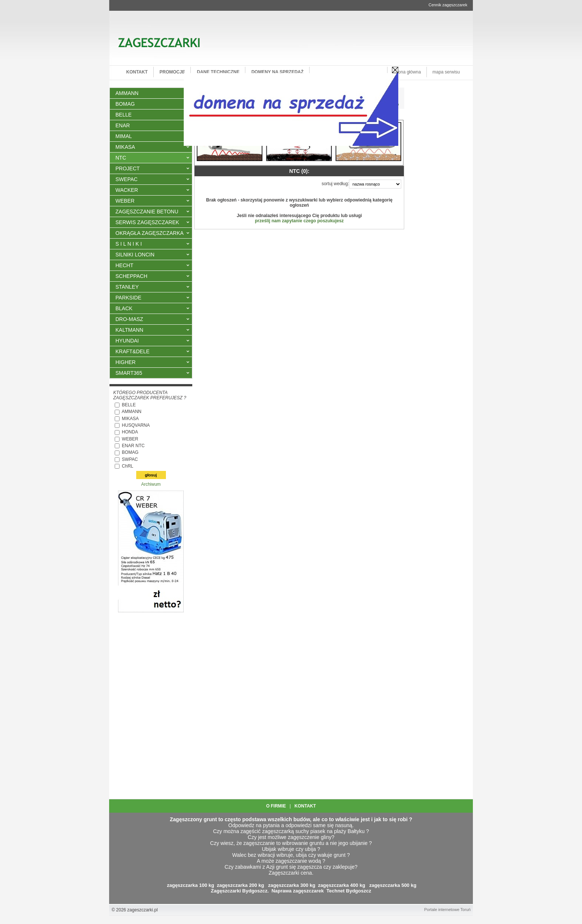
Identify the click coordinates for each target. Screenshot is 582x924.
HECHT (124, 265)
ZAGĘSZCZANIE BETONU (147, 212)
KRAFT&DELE (133, 351)
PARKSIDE (128, 298)
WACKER (127, 190)
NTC (121, 158)
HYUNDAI (127, 341)
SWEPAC (127, 179)
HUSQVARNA (136, 425)
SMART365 (129, 373)
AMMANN (132, 412)
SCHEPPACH (131, 276)
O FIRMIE (276, 806)
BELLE (129, 405)
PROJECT (127, 168)
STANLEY (127, 287)
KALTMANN (129, 330)
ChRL (127, 466)
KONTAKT (305, 806)
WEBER (125, 201)
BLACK (124, 308)
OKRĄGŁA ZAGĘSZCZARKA (150, 233)
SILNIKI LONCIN (135, 255)
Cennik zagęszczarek (448, 5)
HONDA (130, 432)
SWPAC (130, 459)
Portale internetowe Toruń (447, 910)
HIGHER (125, 362)
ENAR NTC (133, 446)
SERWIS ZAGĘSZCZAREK (147, 222)
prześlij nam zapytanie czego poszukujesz (299, 221)
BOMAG (130, 452)
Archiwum (151, 484)
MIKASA (125, 147)
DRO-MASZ (129, 319)
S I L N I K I (129, 244)
